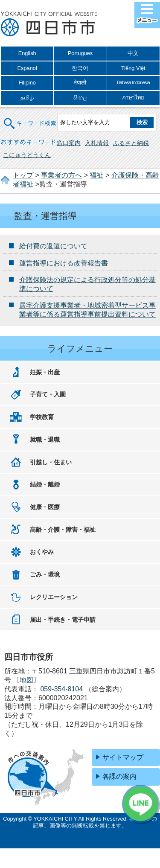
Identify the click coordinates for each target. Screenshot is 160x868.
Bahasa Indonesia (133, 82)
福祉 (96, 175)
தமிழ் (27, 98)
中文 (133, 53)
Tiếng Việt (133, 68)
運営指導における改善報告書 (64, 263)
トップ (23, 175)
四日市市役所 (49, 24)
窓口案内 (69, 143)
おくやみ (42, 552)
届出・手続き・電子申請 (63, 620)
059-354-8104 (61, 689)
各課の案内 (119, 776)
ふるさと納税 (131, 143)
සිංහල (80, 98)
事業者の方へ (61, 175)
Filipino (27, 83)
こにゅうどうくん (27, 155)
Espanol (27, 68)
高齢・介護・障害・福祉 (63, 530)
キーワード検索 (30, 118)
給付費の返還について (53, 246)
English (27, 53)
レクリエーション (54, 597)
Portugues (80, 53)
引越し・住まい (51, 462)
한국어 (80, 68)
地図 (26, 680)
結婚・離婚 (45, 484)
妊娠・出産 (45, 372)
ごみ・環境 (45, 574)
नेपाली (80, 83)
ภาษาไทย (133, 98)
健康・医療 (45, 507)
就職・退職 (45, 440)
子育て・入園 (48, 394)
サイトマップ (123, 757)
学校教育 (42, 417)
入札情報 (97, 143)
